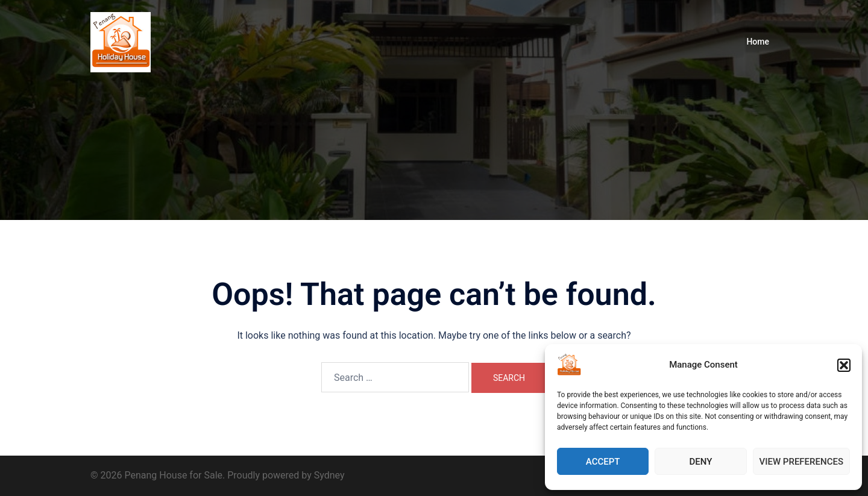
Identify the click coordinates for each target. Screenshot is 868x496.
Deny (700, 462)
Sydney (329, 475)
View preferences (801, 462)
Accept (603, 462)
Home (758, 42)
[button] (844, 365)
